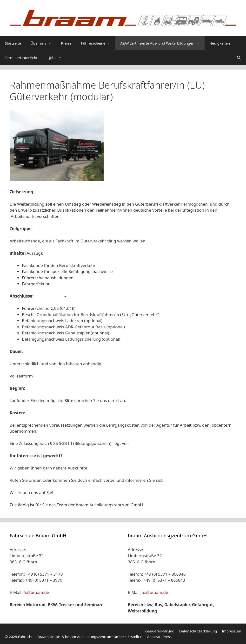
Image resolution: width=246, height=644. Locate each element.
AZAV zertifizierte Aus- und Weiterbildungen (162, 43)
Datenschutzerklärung (198, 631)
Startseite (13, 43)
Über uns (43, 43)
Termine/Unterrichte (22, 58)
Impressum (232, 631)
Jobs (58, 58)
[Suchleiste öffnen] (239, 58)
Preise (66, 43)
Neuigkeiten (220, 43)
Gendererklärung (160, 631)
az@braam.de (155, 592)
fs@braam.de (36, 592)
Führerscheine (98, 43)
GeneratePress (159, 637)
